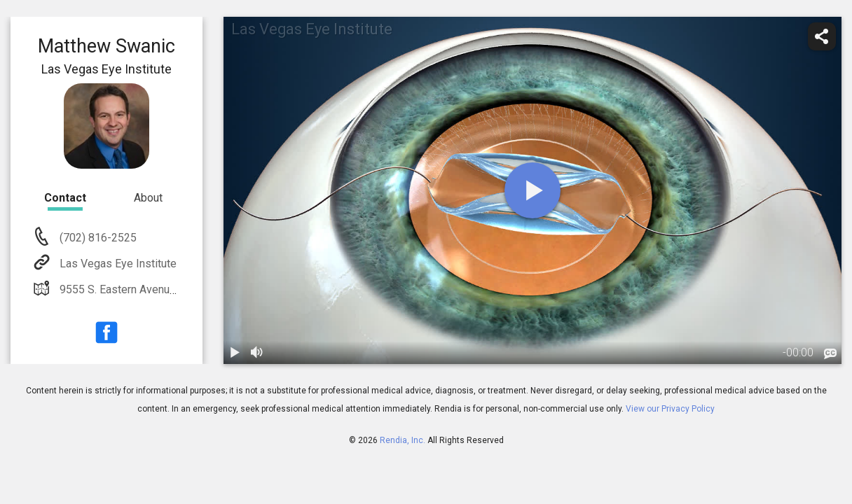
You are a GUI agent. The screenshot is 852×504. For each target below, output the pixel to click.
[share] (822, 36)
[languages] (830, 354)
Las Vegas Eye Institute (117, 264)
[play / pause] (235, 353)
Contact (65, 198)
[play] (532, 190)
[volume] (257, 353)
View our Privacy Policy (670, 409)
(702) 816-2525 (97, 238)
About (148, 198)
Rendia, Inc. (403, 440)
